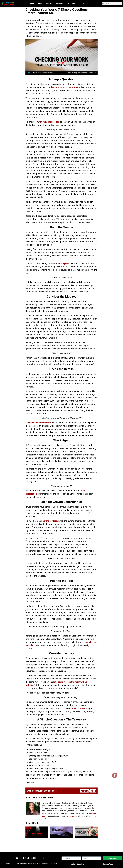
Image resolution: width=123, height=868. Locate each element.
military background (50, 122)
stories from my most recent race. (64, 87)
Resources (71, 3)
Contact (82, 3)
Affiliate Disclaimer (78, 864)
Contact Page (108, 864)
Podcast (49, 3)
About (32, 3)
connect (73, 816)
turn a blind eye (78, 708)
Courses (59, 3)
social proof (64, 264)
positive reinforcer (50, 521)
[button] (81, 791)
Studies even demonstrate (38, 423)
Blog (40, 3)
